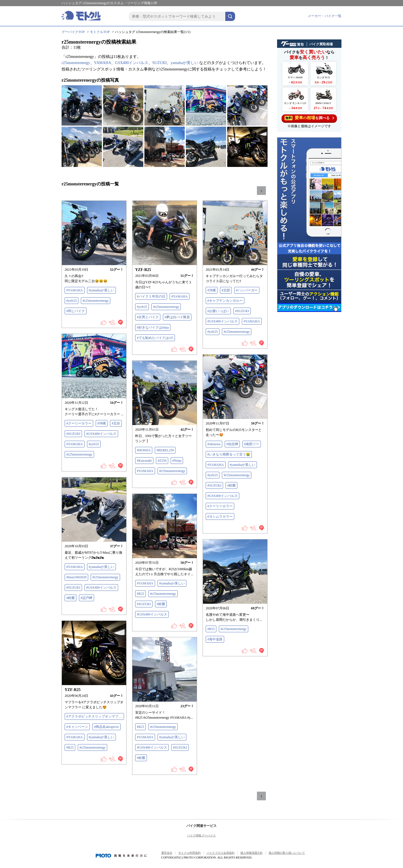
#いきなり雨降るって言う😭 (229, 454)
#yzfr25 (72, 301)
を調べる (309, 118)
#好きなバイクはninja (153, 327)
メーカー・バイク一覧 (325, 16)
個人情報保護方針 (252, 853)
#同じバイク (76, 311)
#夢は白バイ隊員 (177, 317)
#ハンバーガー (247, 290)
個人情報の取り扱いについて (287, 853)
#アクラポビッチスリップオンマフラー (95, 716)
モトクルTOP (100, 32)
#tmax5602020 (76, 577)
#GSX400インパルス (222, 321)
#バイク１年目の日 (151, 296)
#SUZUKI (242, 311)
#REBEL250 (165, 450)
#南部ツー (252, 444)
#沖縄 (212, 290)
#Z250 (162, 461)
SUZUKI (159, 63)
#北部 (226, 290)
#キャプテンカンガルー (225, 301)
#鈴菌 (231, 485)
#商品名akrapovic (106, 727)
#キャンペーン (77, 727)
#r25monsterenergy (96, 301)
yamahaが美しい (184, 63)
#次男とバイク (148, 317)
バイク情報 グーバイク (202, 835)
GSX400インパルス (132, 63)
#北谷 (116, 423)
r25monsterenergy (76, 63)
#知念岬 (232, 444)
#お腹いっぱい (218, 311)
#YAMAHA (75, 290)
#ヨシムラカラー (220, 516)
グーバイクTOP (73, 32)
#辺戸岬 (86, 598)
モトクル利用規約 (189, 853)
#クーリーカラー (79, 423)
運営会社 (167, 853)
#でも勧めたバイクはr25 (155, 338)
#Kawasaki (144, 461)
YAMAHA (103, 63)
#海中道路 (215, 639)
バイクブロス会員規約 (221, 853)
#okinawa (214, 444)
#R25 (140, 594)
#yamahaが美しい (101, 290)
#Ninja (177, 461)
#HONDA (144, 450)
